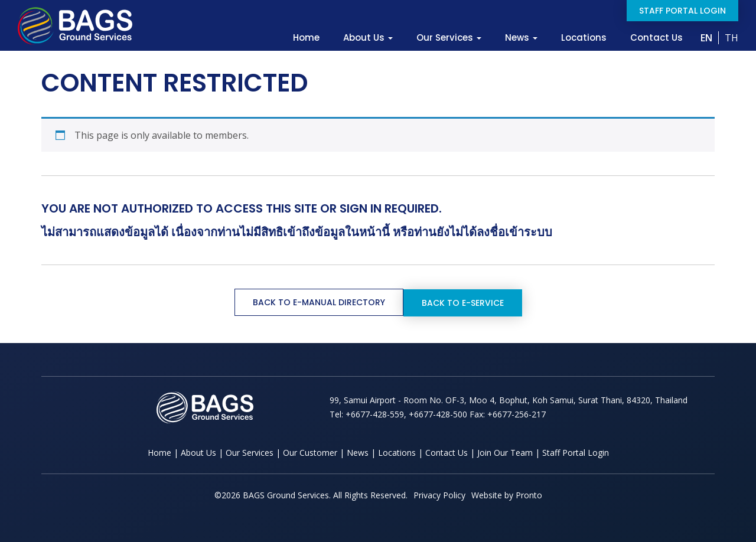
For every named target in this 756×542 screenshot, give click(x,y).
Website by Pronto (507, 494)
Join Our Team (505, 452)
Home (306, 38)
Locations (584, 38)
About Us (368, 38)
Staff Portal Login (682, 11)
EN (706, 38)
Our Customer (310, 452)
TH (731, 38)
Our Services (449, 38)
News (521, 38)
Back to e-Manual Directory (319, 302)
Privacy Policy (439, 494)
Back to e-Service (463, 302)
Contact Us (656, 38)
